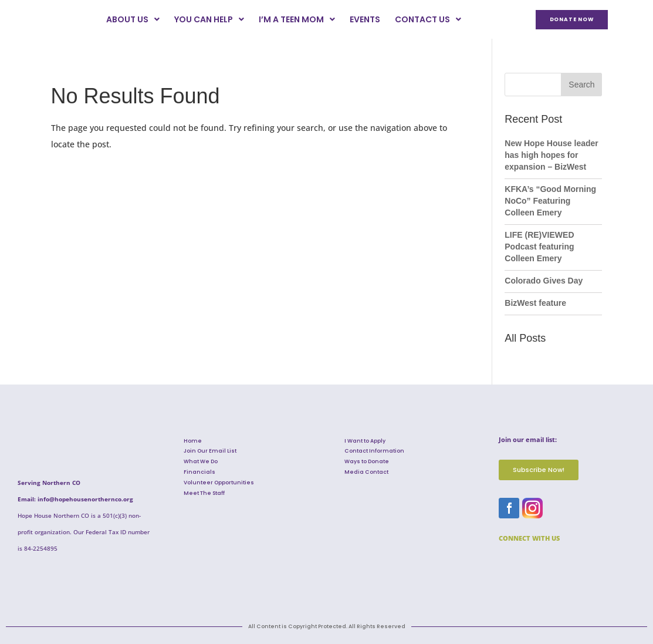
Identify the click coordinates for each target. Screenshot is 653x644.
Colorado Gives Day (544, 281)
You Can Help (209, 19)
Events (365, 19)
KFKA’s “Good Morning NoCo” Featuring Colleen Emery (550, 201)
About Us (133, 19)
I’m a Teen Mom (297, 19)
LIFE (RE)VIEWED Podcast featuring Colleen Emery (539, 247)
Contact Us (428, 19)
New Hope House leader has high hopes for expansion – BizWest (552, 155)
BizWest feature (535, 303)
